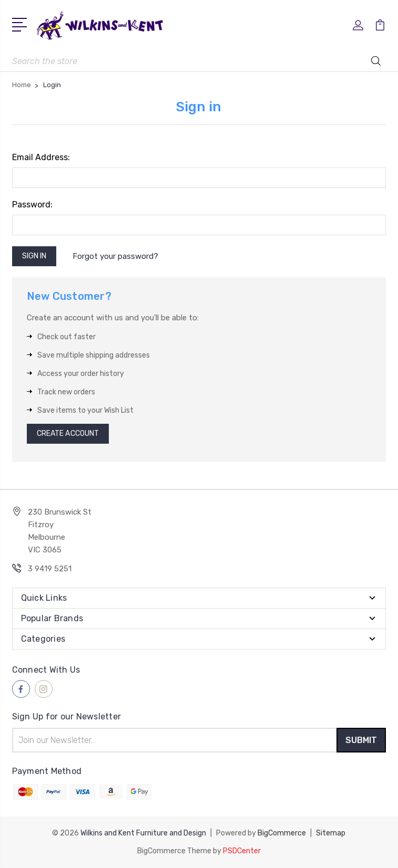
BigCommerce (282, 833)
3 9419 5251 (50, 569)
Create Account (68, 433)
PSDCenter (242, 851)
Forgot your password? (115, 256)
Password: (32, 205)
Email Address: (41, 157)
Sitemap (331, 833)
